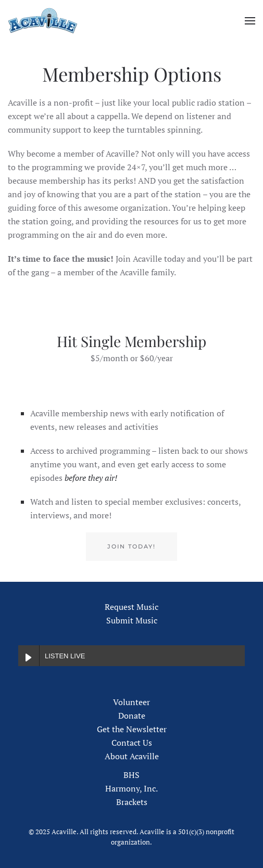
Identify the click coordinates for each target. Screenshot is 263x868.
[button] (250, 21)
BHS (131, 775)
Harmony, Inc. (131, 788)
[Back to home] (43, 21)
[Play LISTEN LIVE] (29, 656)
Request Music (131, 607)
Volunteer (131, 702)
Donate (132, 716)
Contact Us (132, 743)
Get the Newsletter (132, 729)
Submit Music (132, 620)
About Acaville (132, 756)
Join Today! (131, 546)
